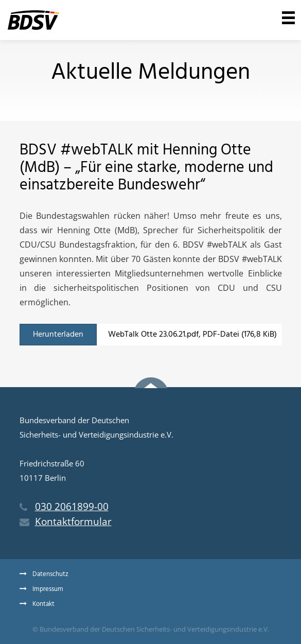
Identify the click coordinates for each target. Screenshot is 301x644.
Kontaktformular (66, 521)
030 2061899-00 (64, 507)
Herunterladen (58, 335)
